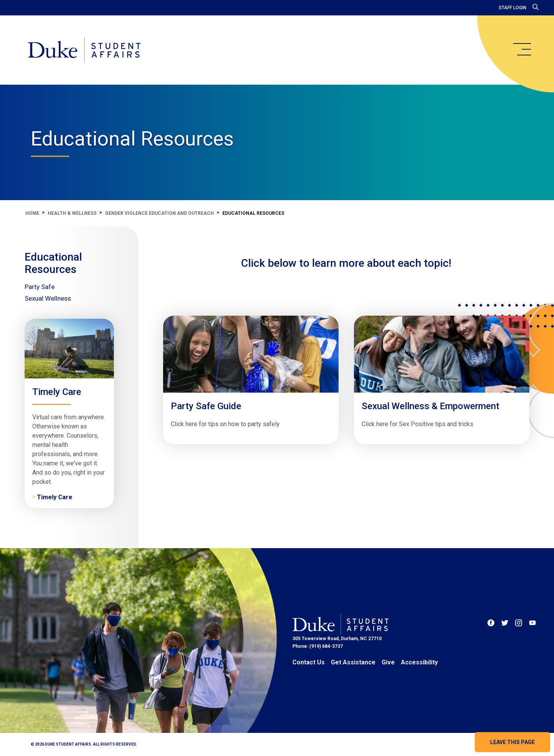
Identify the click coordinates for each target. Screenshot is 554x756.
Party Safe (40, 287)
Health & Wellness (72, 213)
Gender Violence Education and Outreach (159, 213)
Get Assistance (353, 662)
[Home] (84, 50)
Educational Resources (53, 263)
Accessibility (419, 662)
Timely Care (55, 497)
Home (32, 213)
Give (388, 662)
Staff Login (512, 8)
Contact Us (309, 662)
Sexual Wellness (48, 298)
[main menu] (522, 49)
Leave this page (512, 742)
